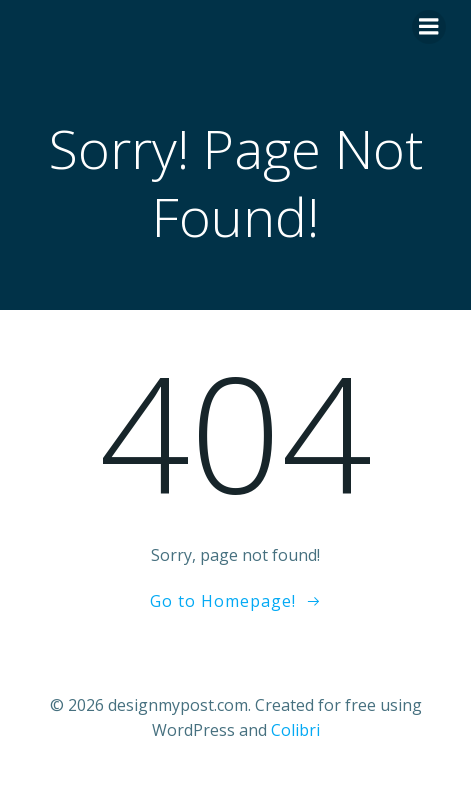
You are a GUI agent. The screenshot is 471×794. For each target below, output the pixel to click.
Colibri (295, 730)
